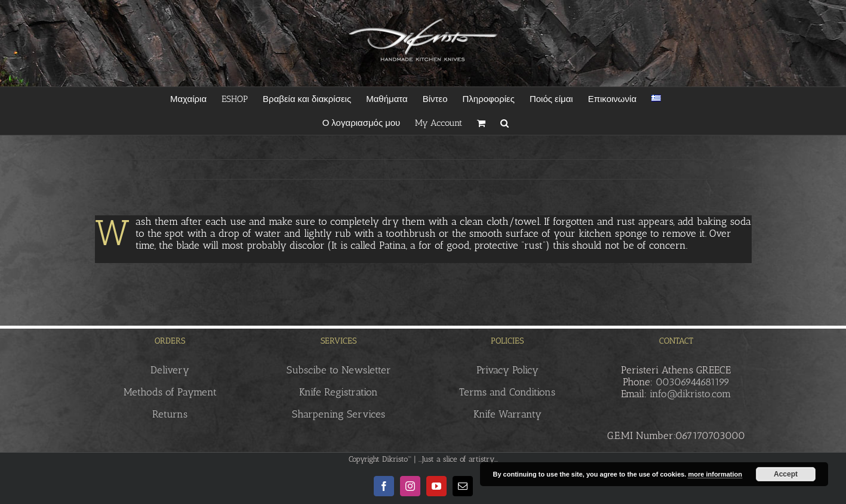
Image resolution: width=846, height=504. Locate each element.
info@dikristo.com (690, 394)
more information (715, 474)
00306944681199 (693, 382)
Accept (786, 474)
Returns (170, 414)
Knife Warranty (507, 414)
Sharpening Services (339, 414)
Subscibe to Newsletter (339, 370)
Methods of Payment (170, 392)
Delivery (170, 370)
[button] (504, 123)
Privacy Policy (507, 370)
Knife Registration (339, 392)
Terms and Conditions (507, 392)
